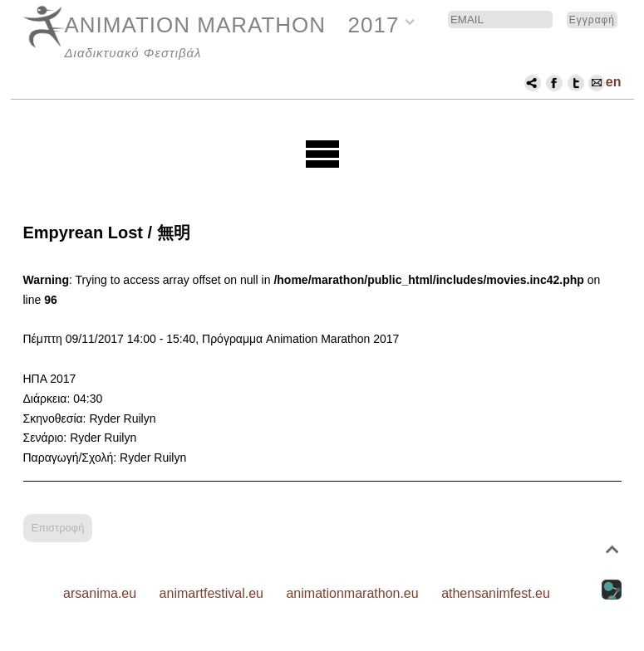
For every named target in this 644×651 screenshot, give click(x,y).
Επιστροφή (58, 528)
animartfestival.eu (211, 593)
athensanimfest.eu (496, 593)
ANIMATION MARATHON (196, 25)
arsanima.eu (100, 593)
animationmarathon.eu (352, 593)
